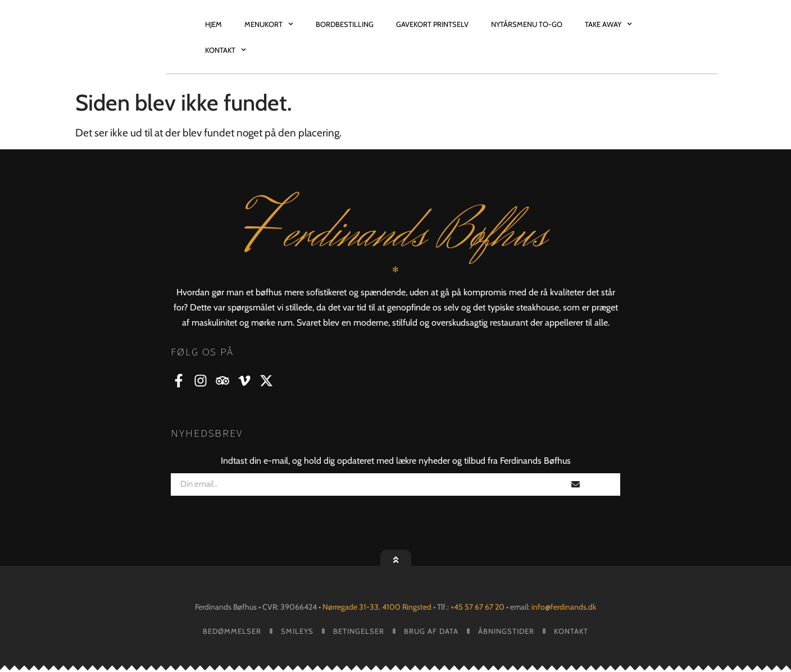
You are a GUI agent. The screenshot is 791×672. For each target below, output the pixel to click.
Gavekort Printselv (432, 24)
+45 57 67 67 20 (478, 607)
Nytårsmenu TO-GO (527, 24)
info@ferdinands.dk (563, 607)
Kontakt (226, 50)
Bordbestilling (345, 24)
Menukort (269, 24)
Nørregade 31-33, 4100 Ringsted (378, 607)
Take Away (608, 24)
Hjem (213, 24)
